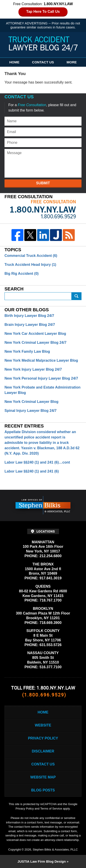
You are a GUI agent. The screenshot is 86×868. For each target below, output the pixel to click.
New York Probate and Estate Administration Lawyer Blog (43, 390)
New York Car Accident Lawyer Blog (35, 334)
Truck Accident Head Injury (30, 265)
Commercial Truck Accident (31, 256)
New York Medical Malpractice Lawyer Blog (41, 360)
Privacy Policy (43, 738)
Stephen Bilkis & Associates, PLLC (55, 850)
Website (43, 725)
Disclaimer (43, 751)
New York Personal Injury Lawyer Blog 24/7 (41, 378)
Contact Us (43, 62)
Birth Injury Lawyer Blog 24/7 (29, 316)
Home (14, 62)
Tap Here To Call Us (43, 12)
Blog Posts (43, 790)
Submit (43, 183)
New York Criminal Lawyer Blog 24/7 (35, 343)
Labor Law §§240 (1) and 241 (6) (32, 471)
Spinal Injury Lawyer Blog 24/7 (31, 411)
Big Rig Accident (21, 274)
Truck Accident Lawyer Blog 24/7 (43, 44)
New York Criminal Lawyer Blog (31, 402)
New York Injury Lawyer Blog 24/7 (33, 369)
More (72, 62)
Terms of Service (51, 809)
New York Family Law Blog (27, 351)
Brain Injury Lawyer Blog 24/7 (30, 325)
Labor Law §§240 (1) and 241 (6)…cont (37, 462)
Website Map (43, 777)
